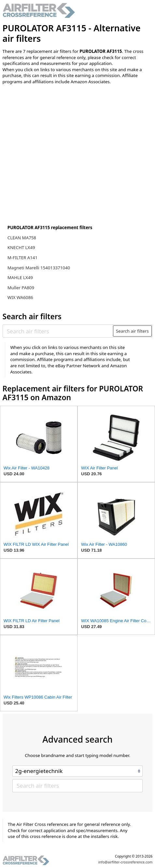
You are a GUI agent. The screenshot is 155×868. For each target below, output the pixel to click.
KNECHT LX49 (21, 247)
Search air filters (132, 331)
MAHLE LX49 (20, 277)
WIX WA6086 (20, 297)
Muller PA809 (21, 288)
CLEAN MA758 (22, 238)
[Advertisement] (56, 133)
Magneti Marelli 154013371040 (39, 268)
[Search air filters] (58, 331)
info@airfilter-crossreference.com (126, 862)
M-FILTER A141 (22, 258)
